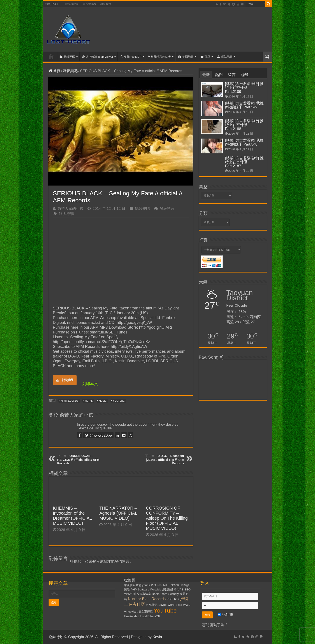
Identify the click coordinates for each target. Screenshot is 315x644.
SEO (187, 589)
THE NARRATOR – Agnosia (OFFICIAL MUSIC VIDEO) (118, 513)
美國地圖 (186, 57)
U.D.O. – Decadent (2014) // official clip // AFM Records (165, 460)
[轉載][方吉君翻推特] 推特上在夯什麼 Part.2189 (244, 88)
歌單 (205, 57)
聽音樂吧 (70, 71)
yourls (146, 585)
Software (144, 589)
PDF (170, 599)
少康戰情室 (144, 594)
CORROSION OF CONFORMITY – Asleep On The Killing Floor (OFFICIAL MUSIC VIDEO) (167, 518)
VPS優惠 (152, 605)
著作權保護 (89, 4)
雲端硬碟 (67, 57)
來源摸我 (65, 380)
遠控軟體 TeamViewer (98, 57)
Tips (176, 599)
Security (173, 594)
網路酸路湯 (169, 589)
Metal (89, 401)
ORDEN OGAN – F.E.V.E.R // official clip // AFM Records (78, 460)
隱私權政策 (72, 4)
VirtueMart (131, 612)
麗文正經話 (146, 612)
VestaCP (154, 616)
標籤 (245, 75)
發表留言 (167, 209)
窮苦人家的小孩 (70, 209)
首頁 (51, 56)
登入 (96, 562)
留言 (232, 75)
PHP (134, 589)
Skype (162, 605)
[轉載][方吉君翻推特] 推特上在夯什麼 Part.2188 (244, 125)
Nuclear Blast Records (147, 599)
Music (103, 401)
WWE (187, 605)
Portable (156, 589)
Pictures (156, 585)
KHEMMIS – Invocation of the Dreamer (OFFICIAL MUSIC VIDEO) (72, 516)
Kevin (157, 637)
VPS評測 (130, 594)
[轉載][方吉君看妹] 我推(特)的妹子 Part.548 (244, 142)
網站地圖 (225, 57)
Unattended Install (136, 616)
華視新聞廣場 (133, 585)
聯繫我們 (106, 4)
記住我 (225, 615)
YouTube (119, 401)
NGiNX (175, 585)
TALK (166, 585)
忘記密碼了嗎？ (215, 625)
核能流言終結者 (160, 57)
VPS (180, 589)
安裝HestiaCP (131, 57)
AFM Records (69, 401)
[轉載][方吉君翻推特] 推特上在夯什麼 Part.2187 (244, 162)
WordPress (175, 605)
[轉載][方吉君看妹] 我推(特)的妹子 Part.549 (244, 105)
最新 (206, 75)
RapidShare (159, 594)
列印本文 (90, 384)
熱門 (219, 75)
